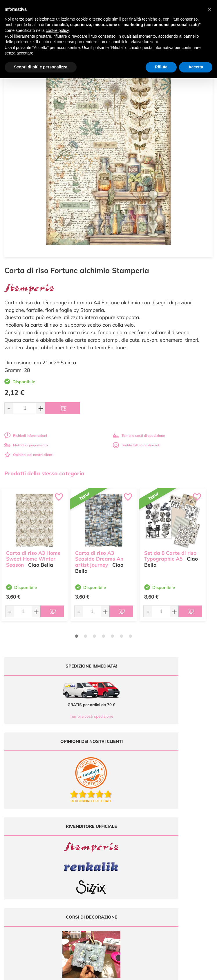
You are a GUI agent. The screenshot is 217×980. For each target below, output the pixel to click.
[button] (209, 9)
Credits (188, 972)
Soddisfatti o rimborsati (137, 445)
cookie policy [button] (57, 30)
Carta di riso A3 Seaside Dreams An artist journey (99, 555)
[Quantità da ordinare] (25, 408)
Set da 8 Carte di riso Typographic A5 (170, 552)
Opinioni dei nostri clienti (29, 455)
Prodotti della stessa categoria (44, 473)
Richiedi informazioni (26, 436)
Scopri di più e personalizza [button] (41, 67)
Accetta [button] (196, 67)
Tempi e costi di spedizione (139, 436)
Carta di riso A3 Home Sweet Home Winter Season (33, 555)
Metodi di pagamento (26, 445)
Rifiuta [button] (161, 67)
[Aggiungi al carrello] (62, 408)
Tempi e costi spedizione (54, 716)
